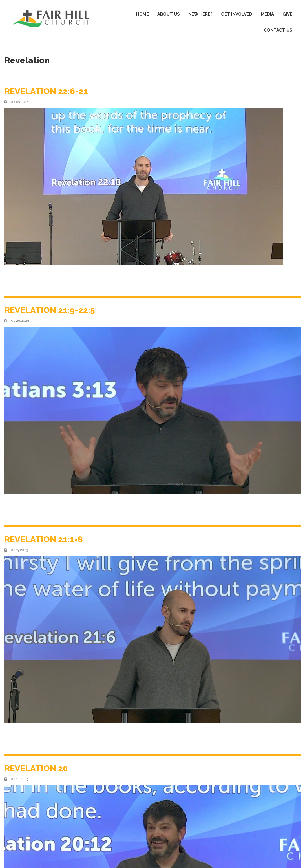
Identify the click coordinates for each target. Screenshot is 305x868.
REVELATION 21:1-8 (44, 539)
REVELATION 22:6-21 (47, 91)
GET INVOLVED (237, 14)
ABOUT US (169, 14)
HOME (142, 14)
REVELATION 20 (37, 768)
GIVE (287, 14)
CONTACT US (278, 30)
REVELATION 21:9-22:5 (50, 310)
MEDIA (267, 14)
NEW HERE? (200, 14)
